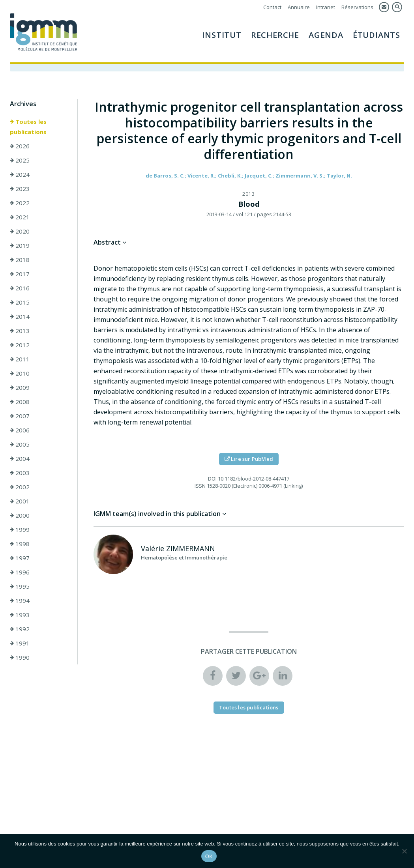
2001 (20, 501)
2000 (20, 516)
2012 (20, 345)
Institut (222, 35)
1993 (20, 615)
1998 (20, 544)
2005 (20, 445)
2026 (20, 146)
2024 (20, 175)
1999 (20, 530)
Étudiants (377, 35)
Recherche (275, 35)
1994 (20, 601)
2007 (20, 416)
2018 (20, 260)
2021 (20, 217)
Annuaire (299, 7)
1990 (20, 658)
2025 (20, 161)
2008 (20, 402)
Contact (272, 7)
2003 (20, 473)
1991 (20, 644)
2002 (20, 487)
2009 (20, 388)
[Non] (404, 851)
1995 (20, 587)
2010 (20, 374)
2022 (20, 203)
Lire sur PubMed (249, 459)
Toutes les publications (28, 127)
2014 (20, 317)
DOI (212, 479)
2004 (20, 459)
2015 (20, 303)
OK (209, 856)
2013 (20, 331)
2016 (20, 288)
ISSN (200, 486)
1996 (20, 572)
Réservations (357, 7)
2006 (20, 430)
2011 (20, 359)
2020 (20, 232)
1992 (20, 629)
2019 (20, 246)
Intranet (326, 7)
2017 (20, 274)
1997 (20, 558)
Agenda (326, 35)
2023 (20, 189)
